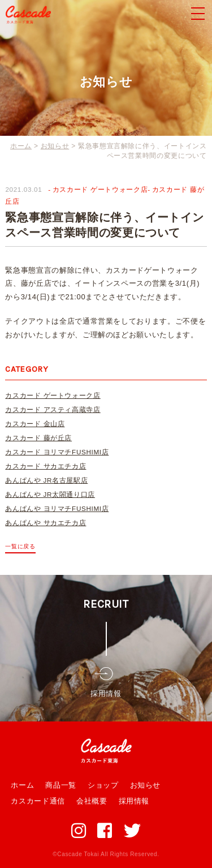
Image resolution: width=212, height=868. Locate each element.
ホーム (22, 785)
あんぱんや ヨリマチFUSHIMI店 (57, 508)
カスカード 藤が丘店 (38, 438)
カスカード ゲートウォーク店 (100, 189)
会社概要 (92, 801)
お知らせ (146, 785)
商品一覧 (61, 785)
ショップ (103, 785)
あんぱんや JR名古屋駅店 (46, 480)
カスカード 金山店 (35, 424)
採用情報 (134, 801)
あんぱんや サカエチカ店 (46, 523)
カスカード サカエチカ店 (46, 466)
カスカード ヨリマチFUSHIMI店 (57, 452)
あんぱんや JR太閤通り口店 (50, 494)
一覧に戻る (20, 546)
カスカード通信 (38, 801)
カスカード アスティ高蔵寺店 (53, 409)
